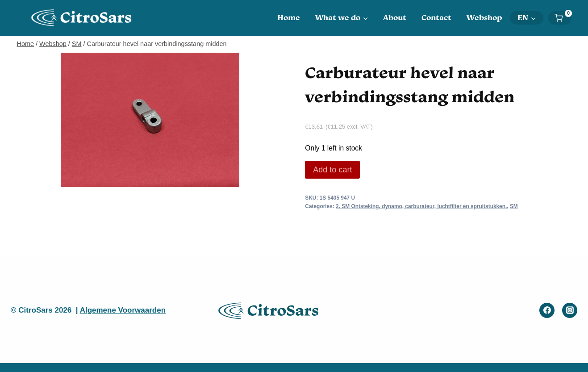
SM (514, 206)
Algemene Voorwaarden (123, 310)
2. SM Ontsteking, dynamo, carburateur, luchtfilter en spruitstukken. (421, 206)
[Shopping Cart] (563, 18)
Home (289, 17)
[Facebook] (547, 310)
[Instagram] (570, 310)
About (395, 17)
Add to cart (332, 170)
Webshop (484, 17)
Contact (436, 17)
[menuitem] (527, 18)
